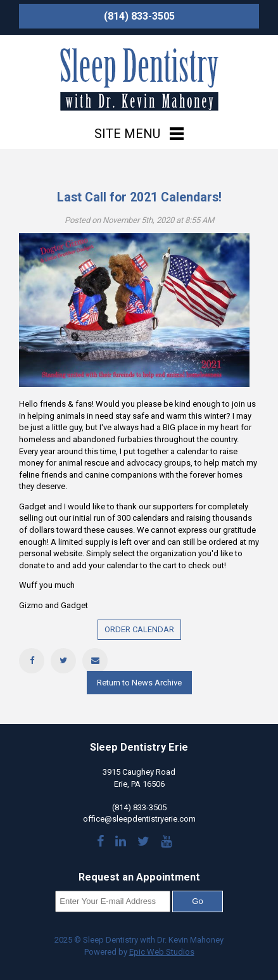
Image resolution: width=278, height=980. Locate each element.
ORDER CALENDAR (139, 629)
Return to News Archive (139, 683)
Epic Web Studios (162, 952)
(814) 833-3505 (139, 16)
